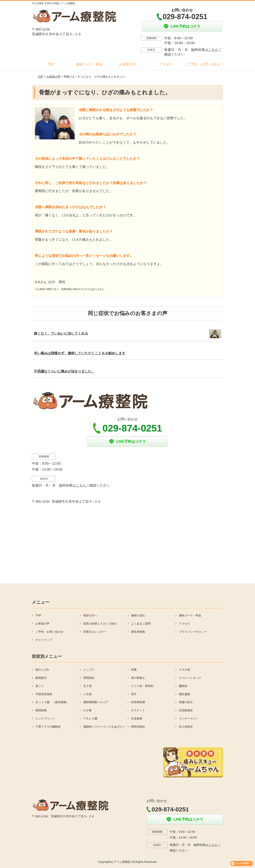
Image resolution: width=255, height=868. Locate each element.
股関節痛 (41, 710)
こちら (213, 50)
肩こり (40, 686)
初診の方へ (90, 615)
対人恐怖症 (186, 727)
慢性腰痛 (184, 694)
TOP (51, 64)
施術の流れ (138, 615)
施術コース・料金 (89, 64)
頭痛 (134, 670)
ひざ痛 (87, 710)
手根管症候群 (44, 694)
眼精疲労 (41, 678)
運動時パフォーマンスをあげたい (104, 727)
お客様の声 (127, 64)
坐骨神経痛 (138, 702)
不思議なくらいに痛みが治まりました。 (64, 371)
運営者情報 (138, 632)
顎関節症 (89, 678)
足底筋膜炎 (186, 710)
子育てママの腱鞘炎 (48, 727)
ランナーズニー (189, 718)
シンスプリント (45, 718)
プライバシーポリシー (193, 632)
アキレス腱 (90, 718)
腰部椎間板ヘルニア (96, 702)
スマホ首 (184, 670)
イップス (89, 670)
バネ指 (87, 694)
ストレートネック (190, 678)
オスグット (138, 710)
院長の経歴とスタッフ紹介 (100, 624)
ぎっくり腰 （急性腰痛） (52, 702)
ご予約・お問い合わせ (204, 64)
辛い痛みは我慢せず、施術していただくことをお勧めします (80, 353)
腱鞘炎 (183, 686)
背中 (134, 694)
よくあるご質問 (141, 624)
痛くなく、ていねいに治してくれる (61, 334)
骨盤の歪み (186, 702)
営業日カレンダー (94, 632)
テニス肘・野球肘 (142, 686)
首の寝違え (138, 678)
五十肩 (87, 686)
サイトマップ (44, 640)
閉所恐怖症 (138, 727)
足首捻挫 (137, 718)
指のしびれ (42, 670)
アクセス (166, 64)
